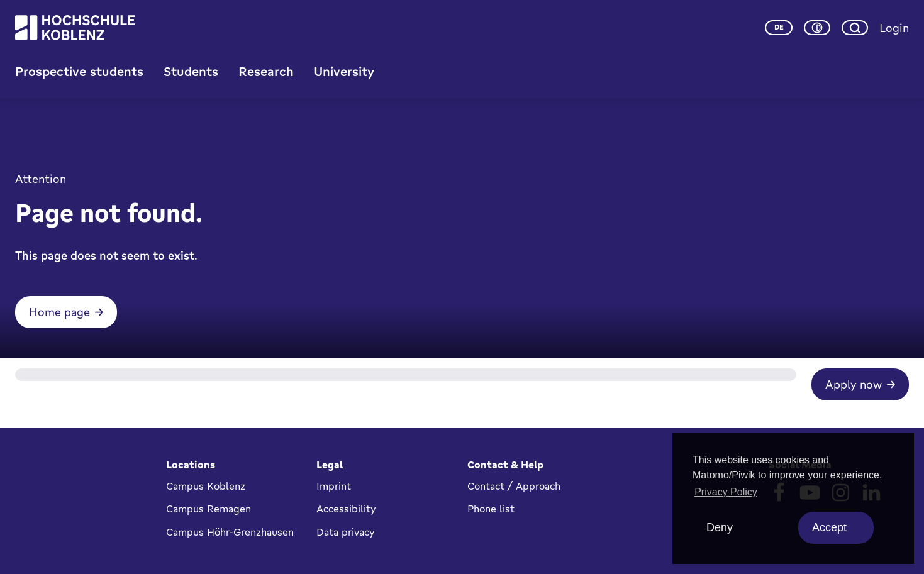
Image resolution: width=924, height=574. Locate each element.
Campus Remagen (209, 509)
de (779, 30)
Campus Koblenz (206, 486)
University (344, 77)
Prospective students (79, 77)
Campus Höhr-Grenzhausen (230, 532)
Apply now (854, 401)
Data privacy (346, 532)
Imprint (334, 486)
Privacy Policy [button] (726, 492)
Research (266, 77)
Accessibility (346, 509)
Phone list (491, 509)
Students (191, 77)
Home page (59, 329)
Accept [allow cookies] (829, 527)
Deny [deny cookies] (720, 527)
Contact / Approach (514, 486)
